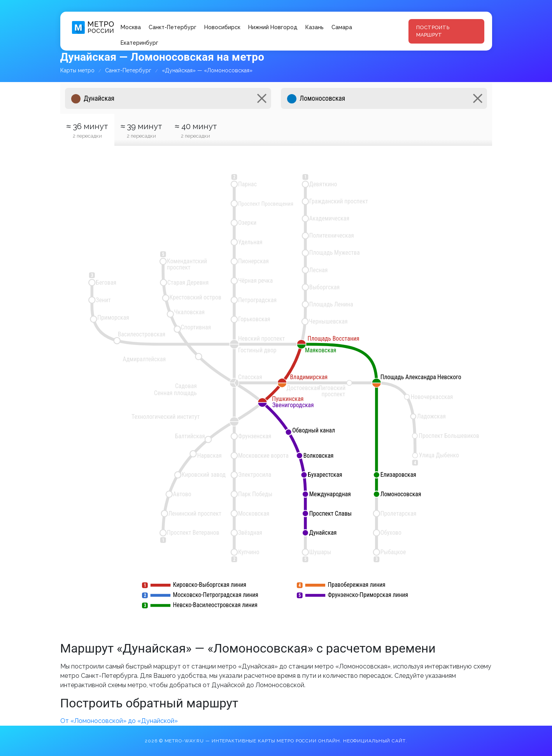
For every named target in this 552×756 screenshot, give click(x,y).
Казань (315, 27)
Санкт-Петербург (173, 27)
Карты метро (77, 70)
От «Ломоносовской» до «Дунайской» (119, 721)
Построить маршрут (433, 31)
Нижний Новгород (273, 27)
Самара (342, 27)
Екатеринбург (139, 43)
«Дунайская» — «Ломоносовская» (207, 70)
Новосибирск (222, 27)
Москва (131, 27)
